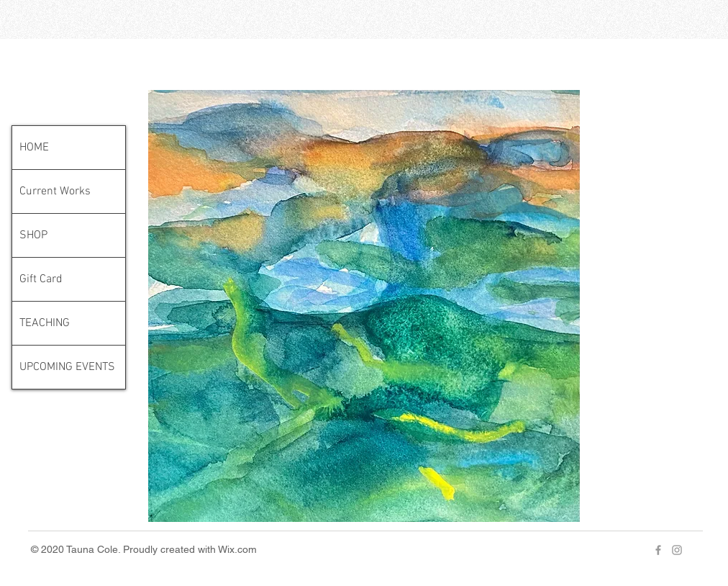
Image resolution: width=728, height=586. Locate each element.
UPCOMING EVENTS (67, 367)
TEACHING (45, 323)
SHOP (33, 235)
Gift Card (41, 279)
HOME (34, 148)
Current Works (55, 191)
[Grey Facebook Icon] (658, 550)
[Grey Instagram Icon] (677, 550)
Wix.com (237, 549)
